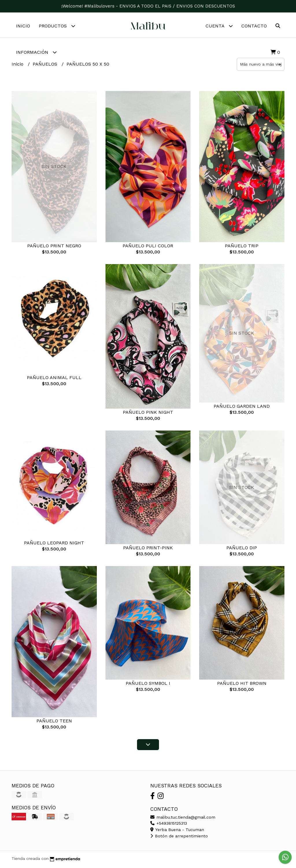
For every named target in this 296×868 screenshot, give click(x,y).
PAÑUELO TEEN (54, 722)
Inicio (23, 26)
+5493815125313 (169, 825)
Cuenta (219, 26)
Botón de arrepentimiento (179, 837)
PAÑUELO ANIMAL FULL (54, 379)
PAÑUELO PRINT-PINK (148, 549)
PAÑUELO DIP (242, 549)
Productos (57, 26)
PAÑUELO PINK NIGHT (148, 414)
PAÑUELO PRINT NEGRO (54, 247)
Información (36, 52)
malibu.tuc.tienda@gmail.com (183, 819)
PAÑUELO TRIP (242, 247)
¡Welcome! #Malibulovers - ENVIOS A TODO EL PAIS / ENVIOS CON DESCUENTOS (148, 6)
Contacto (254, 26)
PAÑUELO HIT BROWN (242, 685)
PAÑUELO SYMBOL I (148, 685)
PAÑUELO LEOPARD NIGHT (54, 544)
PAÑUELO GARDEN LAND (242, 408)
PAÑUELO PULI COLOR (148, 247)
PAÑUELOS (46, 65)
